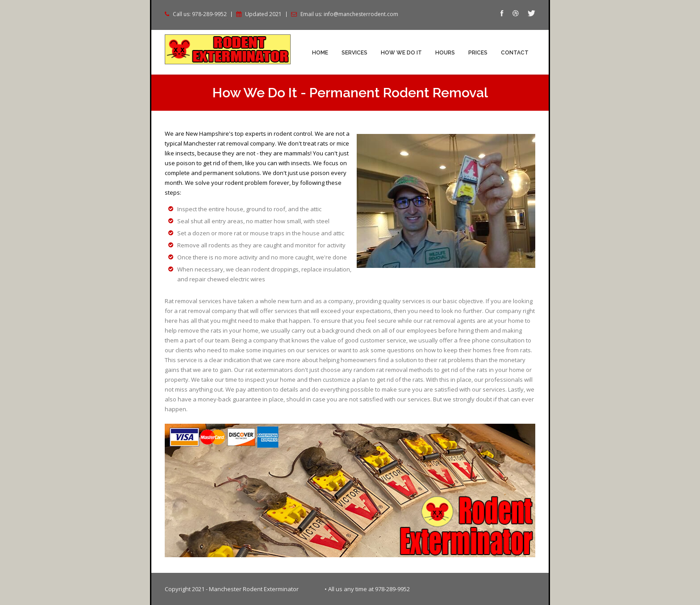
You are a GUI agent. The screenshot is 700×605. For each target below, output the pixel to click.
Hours (445, 53)
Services (354, 53)
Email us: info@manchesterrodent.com (349, 14)
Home (320, 53)
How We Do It (401, 53)
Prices (478, 53)
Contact (515, 53)
